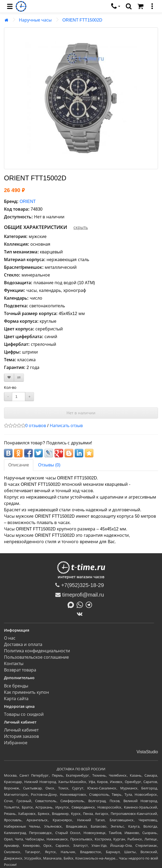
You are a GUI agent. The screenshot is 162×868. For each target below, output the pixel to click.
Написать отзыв (66, 426)
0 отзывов (36, 426)
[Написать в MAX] (72, 604)
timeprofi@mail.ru (80, 595)
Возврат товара (20, 670)
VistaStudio (147, 752)
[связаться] (116, 6)
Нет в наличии (81, 413)
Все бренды (16, 686)
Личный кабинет (21, 730)
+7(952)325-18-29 (80, 585)
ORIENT (28, 201)
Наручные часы (35, 20)
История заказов (21, 736)
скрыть (81, 227)
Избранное (16, 743)
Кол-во (10, 388)
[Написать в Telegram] (90, 604)
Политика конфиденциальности (37, 651)
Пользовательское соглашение (36, 657)
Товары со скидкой (24, 714)
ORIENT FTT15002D (82, 20)
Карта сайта (16, 699)
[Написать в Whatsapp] (81, 604)
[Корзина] (140, 6)
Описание (19, 465)
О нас (10, 638)
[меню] (152, 6)
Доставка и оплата (23, 644)
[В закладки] (9, 378)
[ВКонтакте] (81, 614)
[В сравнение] (19, 378)
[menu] (10, 6)
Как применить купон (26, 692)
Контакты (14, 664)
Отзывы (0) (49, 465)
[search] (129, 6)
